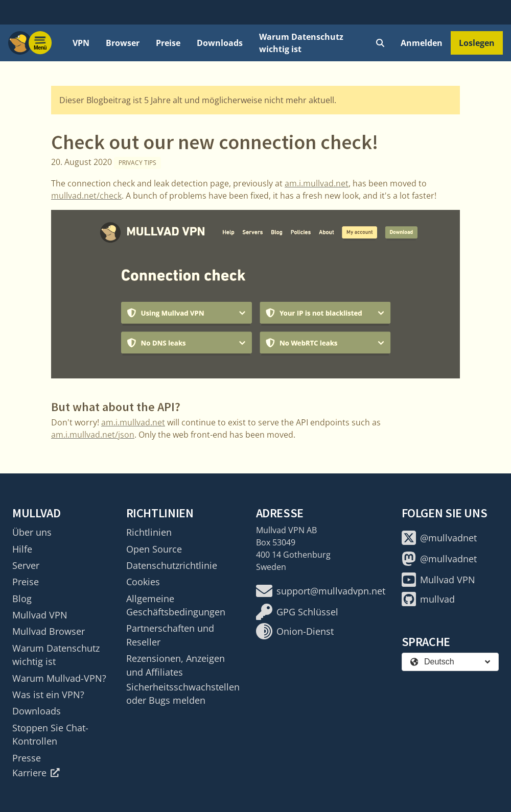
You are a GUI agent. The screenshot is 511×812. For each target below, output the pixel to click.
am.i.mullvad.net (317, 183)
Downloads (220, 43)
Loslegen (477, 43)
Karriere (36, 773)
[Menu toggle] (40, 43)
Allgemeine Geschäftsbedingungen (176, 605)
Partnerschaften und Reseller (170, 635)
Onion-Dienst (295, 631)
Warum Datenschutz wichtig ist (301, 43)
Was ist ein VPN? (48, 695)
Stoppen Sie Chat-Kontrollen (50, 734)
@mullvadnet (439, 538)
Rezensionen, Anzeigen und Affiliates (176, 665)
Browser (123, 43)
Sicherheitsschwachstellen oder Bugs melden (183, 694)
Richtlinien (149, 532)
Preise (168, 43)
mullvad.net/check (86, 196)
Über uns (32, 532)
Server (26, 565)
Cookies (143, 582)
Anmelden (422, 43)
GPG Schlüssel (297, 612)
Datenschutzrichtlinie (172, 565)
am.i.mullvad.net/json (93, 435)
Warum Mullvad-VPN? (59, 678)
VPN (81, 43)
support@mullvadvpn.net (321, 591)
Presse (27, 758)
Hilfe (22, 549)
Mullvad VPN (40, 615)
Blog (22, 599)
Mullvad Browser (49, 631)
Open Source (154, 549)
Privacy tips (137, 163)
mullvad (428, 599)
